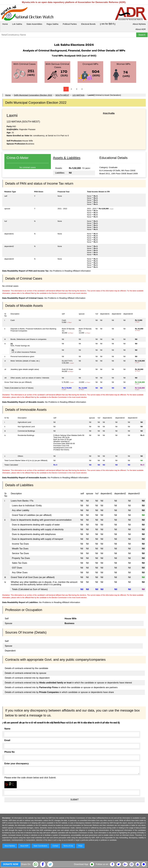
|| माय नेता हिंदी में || (108, 24)
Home (5, 24)
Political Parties (70, 24)
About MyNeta (139, 24)
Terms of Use (68, 846)
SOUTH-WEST (62, 95)
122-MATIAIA (78, 95)
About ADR (141, 29)
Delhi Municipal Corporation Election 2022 (33, 95)
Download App (81, 864)
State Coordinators (40, 846)
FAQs (80, 846)
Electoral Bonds (88, 24)
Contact (55, 846)
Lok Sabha (17, 24)
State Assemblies (34, 24)
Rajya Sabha (52, 24)
